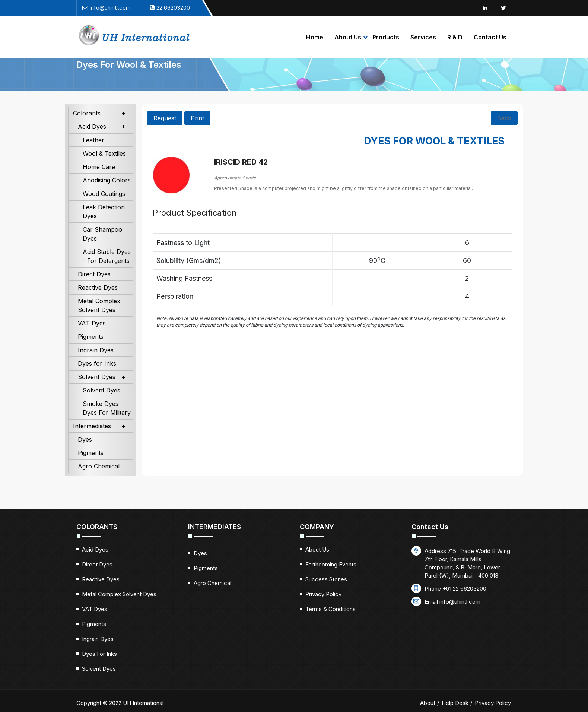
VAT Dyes (92, 335)
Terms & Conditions (330, 621)
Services (423, 37)
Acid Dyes (92, 139)
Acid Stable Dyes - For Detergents (107, 268)
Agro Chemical (99, 478)
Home (315, 37)
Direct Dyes (94, 286)
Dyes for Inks (97, 375)
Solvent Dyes (97, 389)
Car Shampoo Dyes (102, 246)
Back (504, 130)
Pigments (91, 349)
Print (197, 130)
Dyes (85, 451)
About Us (348, 37)
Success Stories (326, 591)
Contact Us (490, 37)
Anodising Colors (107, 192)
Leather (93, 152)
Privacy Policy (323, 606)
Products (386, 37)
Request (165, 130)
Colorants (87, 125)
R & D (455, 37)
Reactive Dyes (98, 299)
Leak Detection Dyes (104, 223)
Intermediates (92, 438)
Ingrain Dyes (96, 362)
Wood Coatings (104, 206)
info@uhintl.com (460, 614)
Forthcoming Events (331, 576)
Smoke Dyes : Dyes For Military (107, 420)
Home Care (99, 179)
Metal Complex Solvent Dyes (99, 317)
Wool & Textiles (104, 165)
